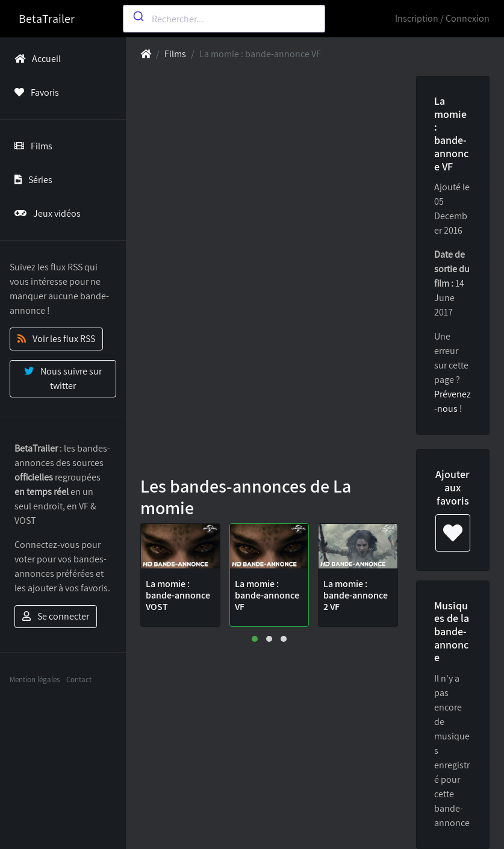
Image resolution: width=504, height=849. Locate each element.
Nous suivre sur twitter (63, 378)
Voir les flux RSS (56, 339)
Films (31, 146)
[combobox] (224, 19)
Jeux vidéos (45, 213)
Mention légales (35, 680)
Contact (79, 680)
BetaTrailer (47, 19)
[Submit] (138, 16)
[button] (255, 639)
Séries (31, 180)
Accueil (35, 59)
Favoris (34, 92)
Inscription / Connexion (442, 18)
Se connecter (56, 616)
